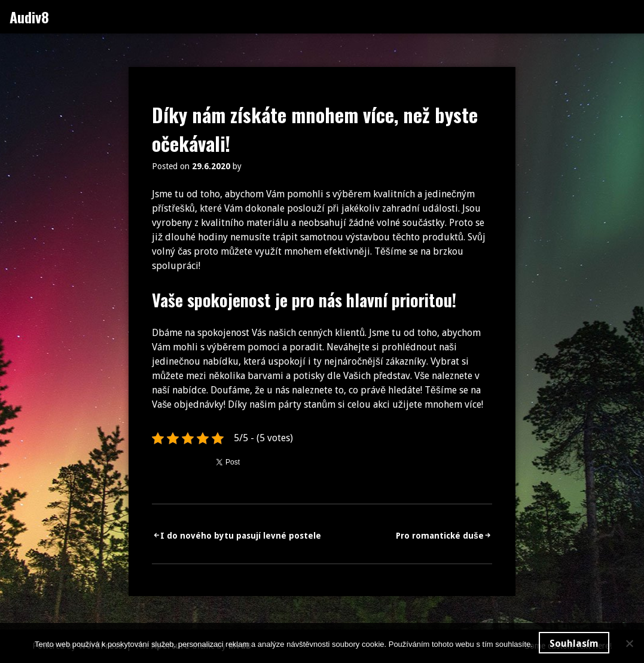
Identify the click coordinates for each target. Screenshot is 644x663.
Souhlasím (574, 644)
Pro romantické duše (440, 536)
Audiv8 (29, 17)
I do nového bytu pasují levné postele (241, 536)
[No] (629, 643)
